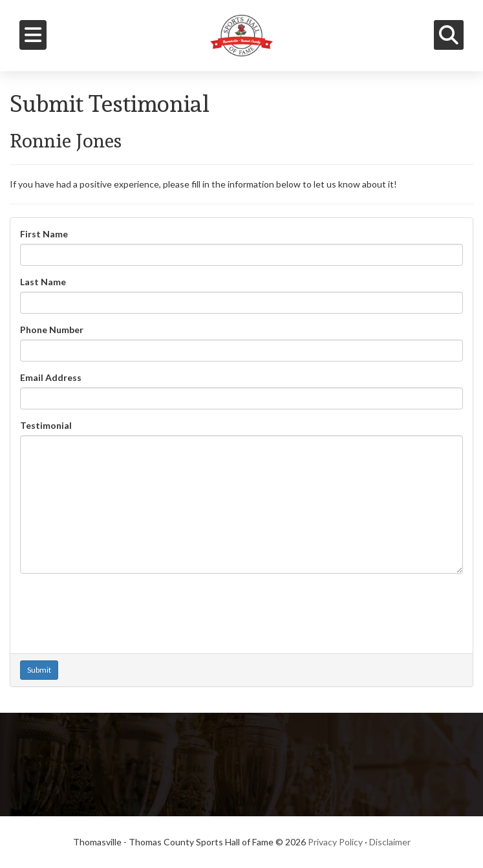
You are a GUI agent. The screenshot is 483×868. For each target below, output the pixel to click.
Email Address (51, 377)
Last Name (43, 282)
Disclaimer (390, 842)
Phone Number (52, 330)
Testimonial (46, 425)
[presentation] (118, 609)
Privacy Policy (335, 842)
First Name (44, 234)
